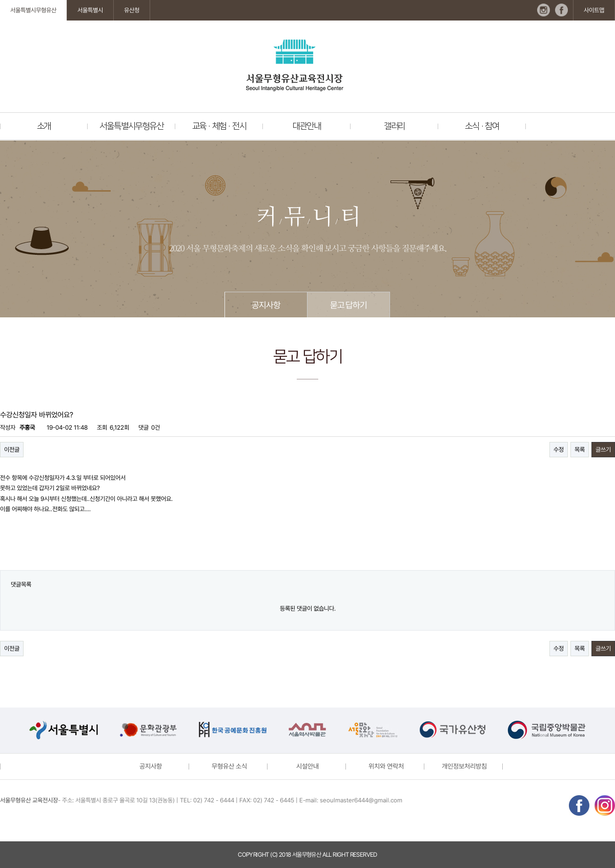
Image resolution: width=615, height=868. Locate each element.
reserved (364, 855)
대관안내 (307, 126)
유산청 (132, 10)
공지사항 (266, 305)
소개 (44, 126)
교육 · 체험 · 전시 (219, 126)
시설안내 (307, 766)
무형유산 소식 (229, 766)
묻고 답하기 (348, 305)
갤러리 (394, 126)
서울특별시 (90, 10)
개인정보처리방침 (464, 766)
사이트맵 (594, 10)
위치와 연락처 (386, 766)
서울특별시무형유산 (33, 10)
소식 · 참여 (482, 126)
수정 (559, 450)
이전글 (12, 450)
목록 (580, 450)
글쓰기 (603, 450)
